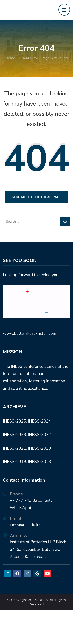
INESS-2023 (14, 435)
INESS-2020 (39, 448)
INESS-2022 (39, 435)
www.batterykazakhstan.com (30, 333)
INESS (43, 600)
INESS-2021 (14, 448)
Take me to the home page (36, 197)
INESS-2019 (14, 462)
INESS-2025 (14, 421)
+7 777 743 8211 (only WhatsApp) (31, 504)
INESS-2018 (39, 462)
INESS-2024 (39, 421)
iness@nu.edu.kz (25, 525)
